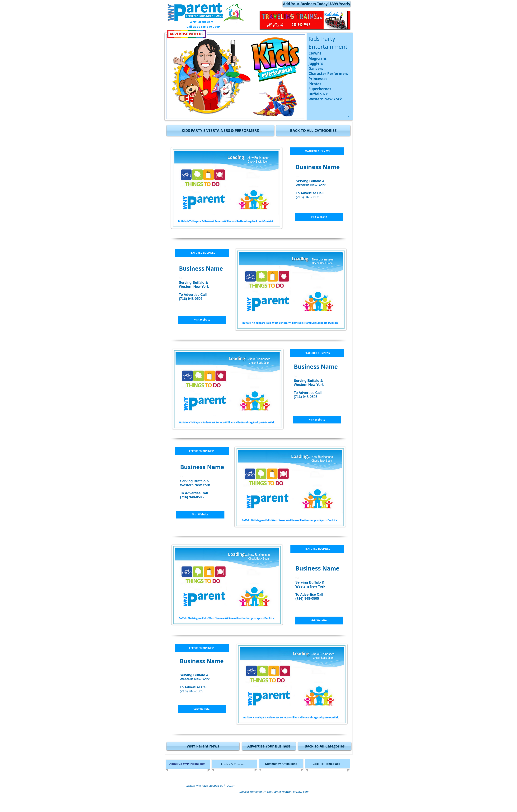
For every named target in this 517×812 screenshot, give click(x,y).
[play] (349, 117)
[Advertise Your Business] (269, 746)
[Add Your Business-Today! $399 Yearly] (317, 4)
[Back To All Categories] (325, 746)
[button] (220, 131)
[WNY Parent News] (203, 746)
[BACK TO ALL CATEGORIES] (313, 131)
